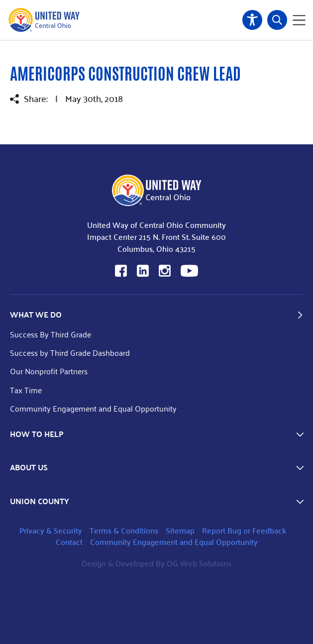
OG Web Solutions (199, 563)
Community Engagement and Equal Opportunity (93, 408)
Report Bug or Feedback (244, 530)
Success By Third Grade (51, 334)
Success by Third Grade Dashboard (70, 353)
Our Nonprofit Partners (49, 371)
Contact (69, 542)
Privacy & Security (51, 530)
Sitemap (180, 530)
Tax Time (26, 390)
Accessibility (252, 20)
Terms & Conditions (124, 530)
